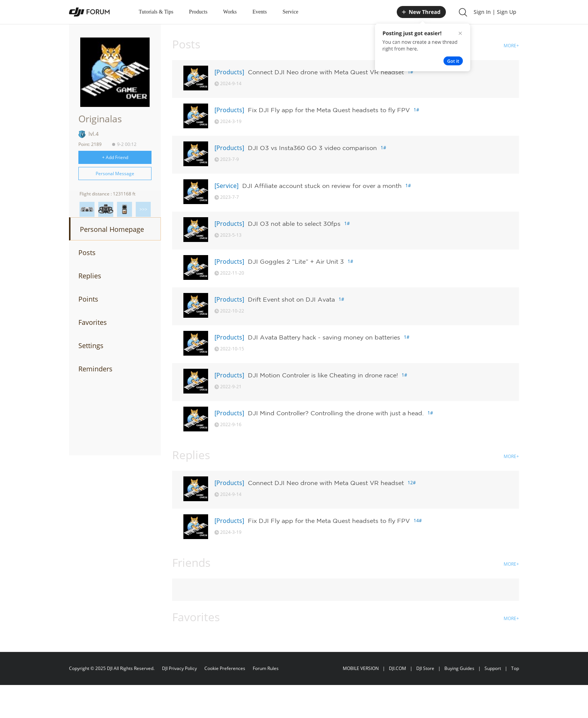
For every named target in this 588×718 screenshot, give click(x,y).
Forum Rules (266, 668)
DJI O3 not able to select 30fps (294, 224)
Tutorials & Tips (156, 12)
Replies (90, 276)
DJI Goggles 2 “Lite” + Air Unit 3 (296, 261)
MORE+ (511, 46)
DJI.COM (397, 668)
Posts (87, 252)
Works (230, 12)
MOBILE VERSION (361, 668)
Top (515, 668)
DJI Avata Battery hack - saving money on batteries (324, 337)
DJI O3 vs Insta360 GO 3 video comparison (312, 148)
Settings (91, 345)
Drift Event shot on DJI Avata (291, 299)
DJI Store (425, 668)
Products (198, 12)
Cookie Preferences (225, 668)
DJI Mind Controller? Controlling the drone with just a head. (336, 413)
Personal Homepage (112, 229)
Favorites (93, 322)
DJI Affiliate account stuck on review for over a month (322, 186)
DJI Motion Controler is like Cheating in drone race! (323, 375)
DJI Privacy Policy (179, 668)
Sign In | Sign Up (495, 12)
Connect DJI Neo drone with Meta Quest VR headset (326, 72)
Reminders (95, 369)
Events (259, 12)
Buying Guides (459, 668)
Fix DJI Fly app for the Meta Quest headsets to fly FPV (329, 110)
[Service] (226, 186)
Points (88, 299)
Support (493, 668)
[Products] (229, 72)
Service (290, 12)
